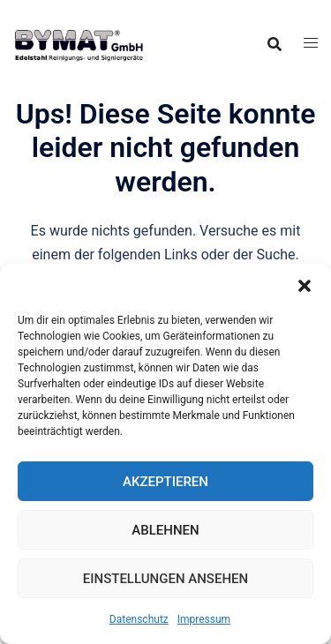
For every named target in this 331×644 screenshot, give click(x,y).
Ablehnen (165, 530)
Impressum (204, 619)
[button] (305, 286)
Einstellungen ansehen (165, 579)
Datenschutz (139, 619)
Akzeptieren (165, 482)
